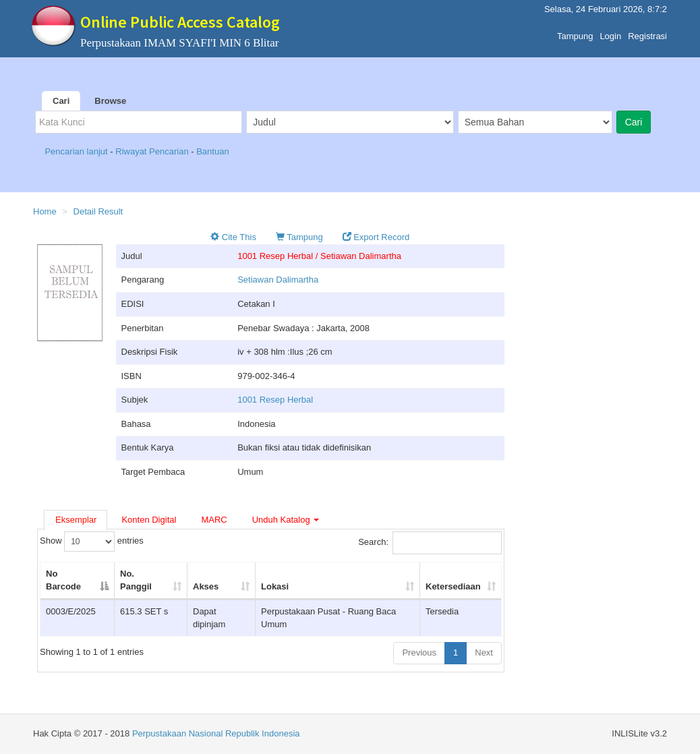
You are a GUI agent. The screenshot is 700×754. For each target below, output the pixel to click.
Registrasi (647, 33)
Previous (419, 652)
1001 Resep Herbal (275, 400)
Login (610, 33)
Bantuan (212, 151)
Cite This (233, 237)
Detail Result (98, 211)
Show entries (92, 542)
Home (45, 211)
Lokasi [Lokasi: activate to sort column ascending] (275, 586)
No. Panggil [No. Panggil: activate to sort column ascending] (136, 580)
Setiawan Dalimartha (278, 280)
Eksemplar (76, 520)
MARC (214, 520)
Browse (110, 101)
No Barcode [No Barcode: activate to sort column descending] (63, 580)
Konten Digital (149, 520)
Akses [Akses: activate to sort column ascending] (206, 586)
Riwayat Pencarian (153, 151)
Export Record (376, 237)
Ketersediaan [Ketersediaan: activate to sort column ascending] (453, 586)
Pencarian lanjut (77, 151)
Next (484, 652)
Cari (61, 101)
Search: (430, 543)
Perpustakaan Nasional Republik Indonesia (216, 733)
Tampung (575, 33)
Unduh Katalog (286, 520)
